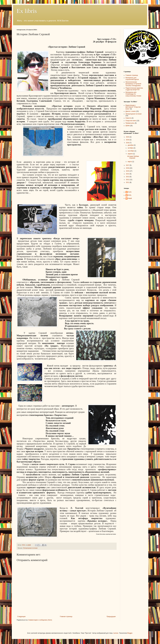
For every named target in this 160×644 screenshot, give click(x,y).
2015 (128, 171)
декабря (131, 145)
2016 (128, 168)
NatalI (130, 198)
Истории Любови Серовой (133, 157)
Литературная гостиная (30, 548)
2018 (128, 143)
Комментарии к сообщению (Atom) (40, 620)
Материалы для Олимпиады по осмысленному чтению (133, 94)
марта (130, 162)
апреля (130, 154)
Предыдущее (111, 617)
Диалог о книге (131, 111)
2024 (128, 137)
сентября (131, 151)
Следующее (21, 617)
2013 (128, 177)
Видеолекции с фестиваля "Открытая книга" (133, 107)
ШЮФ (128, 126)
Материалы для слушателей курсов (132, 79)
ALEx (130, 192)
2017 (128, 165)
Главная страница (66, 617)
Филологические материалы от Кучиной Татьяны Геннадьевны (133, 84)
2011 (128, 182)
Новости (128, 118)
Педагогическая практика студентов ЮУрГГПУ (134, 89)
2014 (128, 174)
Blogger (130, 633)
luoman (116, 633)
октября (131, 148)
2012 (128, 180)
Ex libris (27, 11)
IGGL (130, 195)
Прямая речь (130, 123)
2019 (128, 140)
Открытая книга (131, 121)
